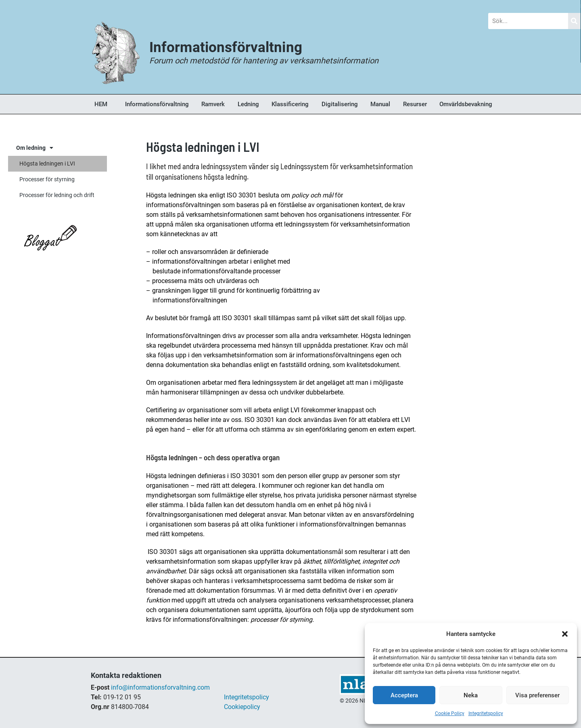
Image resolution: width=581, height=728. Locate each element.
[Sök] (575, 21)
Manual (380, 104)
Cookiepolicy (242, 707)
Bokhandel (379, 6)
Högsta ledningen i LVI (47, 164)
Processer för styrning (47, 179)
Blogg (105, 6)
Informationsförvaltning (157, 104)
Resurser (415, 104)
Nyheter (195, 6)
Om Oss (475, 6)
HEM (101, 104)
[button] (565, 634)
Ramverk (213, 104)
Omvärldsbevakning (466, 104)
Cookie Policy (450, 713)
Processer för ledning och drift (57, 195)
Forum (285, 6)
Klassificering (290, 104)
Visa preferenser (537, 695)
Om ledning (35, 148)
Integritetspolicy (486, 713)
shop (347, 710)
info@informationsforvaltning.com (160, 687)
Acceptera (404, 695)
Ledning (248, 104)
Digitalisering (340, 104)
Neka (471, 695)
